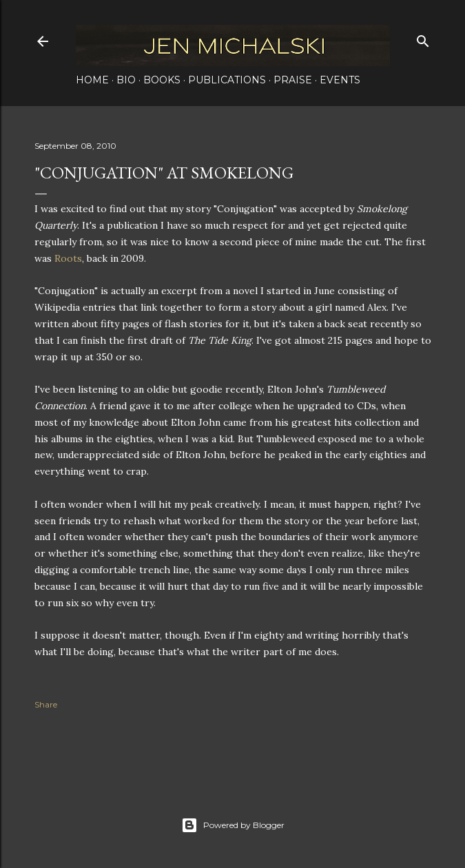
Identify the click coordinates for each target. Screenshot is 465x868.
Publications (227, 80)
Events (340, 80)
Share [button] (46, 704)
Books (162, 80)
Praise (293, 80)
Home (92, 80)
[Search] (423, 38)
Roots (68, 258)
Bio (126, 80)
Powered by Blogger (233, 825)
